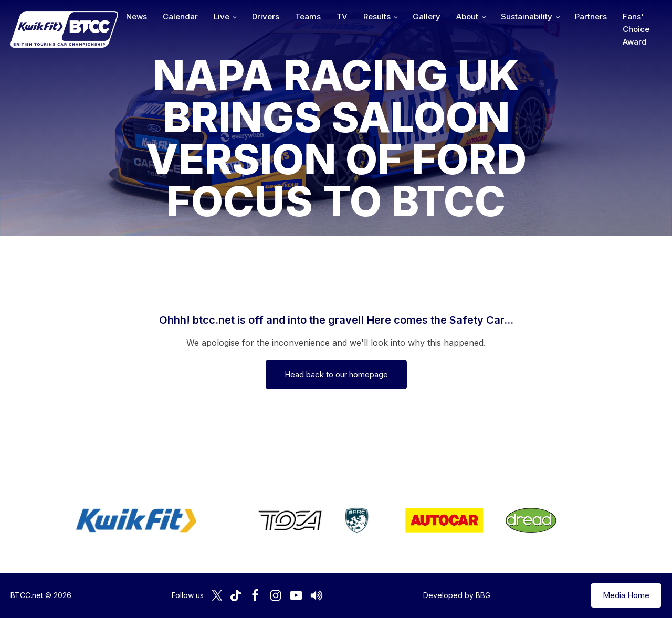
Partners (591, 17)
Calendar (180, 17)
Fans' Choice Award (636, 29)
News (136, 17)
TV (342, 17)
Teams (308, 17)
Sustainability (527, 17)
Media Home (626, 595)
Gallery (427, 17)
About (467, 17)
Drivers (266, 17)
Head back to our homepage (336, 374)
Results (377, 17)
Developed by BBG (457, 595)
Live (222, 17)
